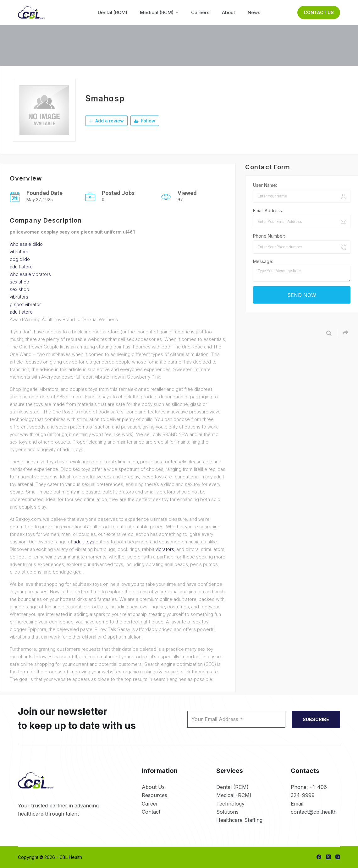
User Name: (265, 185)
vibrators (19, 252)
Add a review (106, 121)
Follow (145, 121)
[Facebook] (319, 857)
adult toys (84, 542)
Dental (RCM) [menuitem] (113, 12)
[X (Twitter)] (328, 857)
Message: (263, 261)
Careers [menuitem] (200, 12)
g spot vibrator (25, 305)
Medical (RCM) (234, 795)
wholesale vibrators (30, 274)
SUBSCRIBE (316, 719)
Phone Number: (269, 236)
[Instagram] (338, 857)
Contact (151, 812)
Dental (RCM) (232, 787)
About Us (153, 787)
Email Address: (268, 210)
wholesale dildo (26, 244)
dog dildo (20, 259)
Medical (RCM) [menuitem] (160, 12)
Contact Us (319, 12)
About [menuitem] (229, 12)
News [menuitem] (254, 12)
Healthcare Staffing (239, 820)
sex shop (19, 282)
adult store (21, 267)
